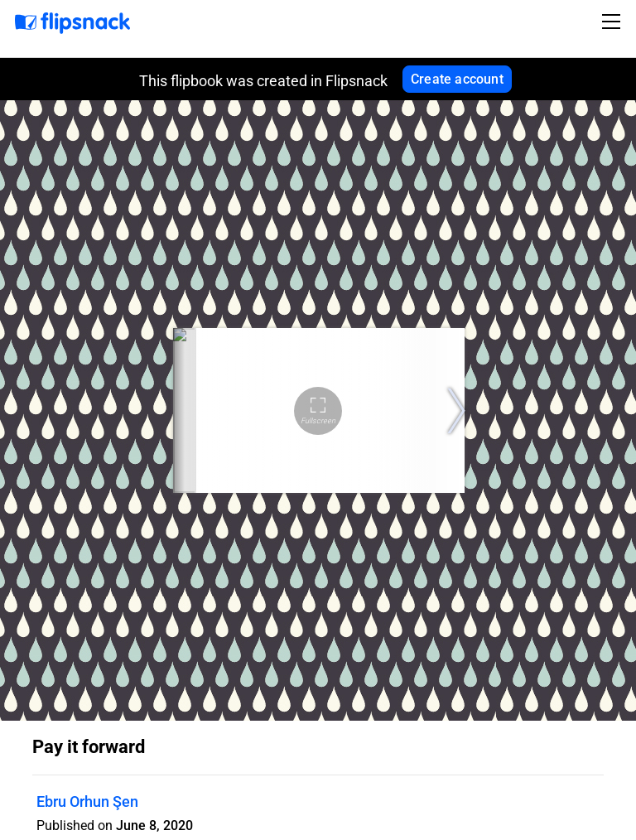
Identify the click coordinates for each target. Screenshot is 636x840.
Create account (457, 79)
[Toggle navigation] (614, 22)
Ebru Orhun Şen (87, 801)
